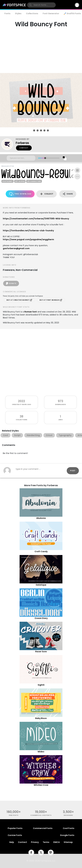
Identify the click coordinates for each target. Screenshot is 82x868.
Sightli (41, 685)
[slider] (45, 158)
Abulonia (41, 518)
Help (12, 842)
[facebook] (31, 853)
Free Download (20, 194)
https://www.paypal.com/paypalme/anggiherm (28, 239)
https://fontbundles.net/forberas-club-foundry (28, 231)
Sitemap (68, 842)
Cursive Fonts (15, 835)
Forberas (22, 143)
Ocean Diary (41, 618)
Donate (11, 283)
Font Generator (51, 13)
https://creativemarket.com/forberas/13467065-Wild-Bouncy (36, 219)
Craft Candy (41, 551)
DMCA (56, 842)
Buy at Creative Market (19, 300)
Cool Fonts (69, 828)
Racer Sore (41, 652)
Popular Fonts (15, 828)
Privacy (35, 842)
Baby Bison (41, 718)
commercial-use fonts (41, 815)
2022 (21, 401)
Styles (18, 13)
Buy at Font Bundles (51, 300)
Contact (24, 148)
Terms (46, 842)
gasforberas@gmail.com (16, 248)
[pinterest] (51, 853)
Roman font (31, 312)
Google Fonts (67, 835)
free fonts (14, 815)
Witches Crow (41, 785)
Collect (46, 194)
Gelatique (41, 585)
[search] (41, 5)
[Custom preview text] (21, 158)
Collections (32, 13)
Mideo (41, 752)
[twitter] (41, 853)
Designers (68, 815)
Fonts (7, 13)
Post (73, 471)
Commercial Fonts (43, 828)
